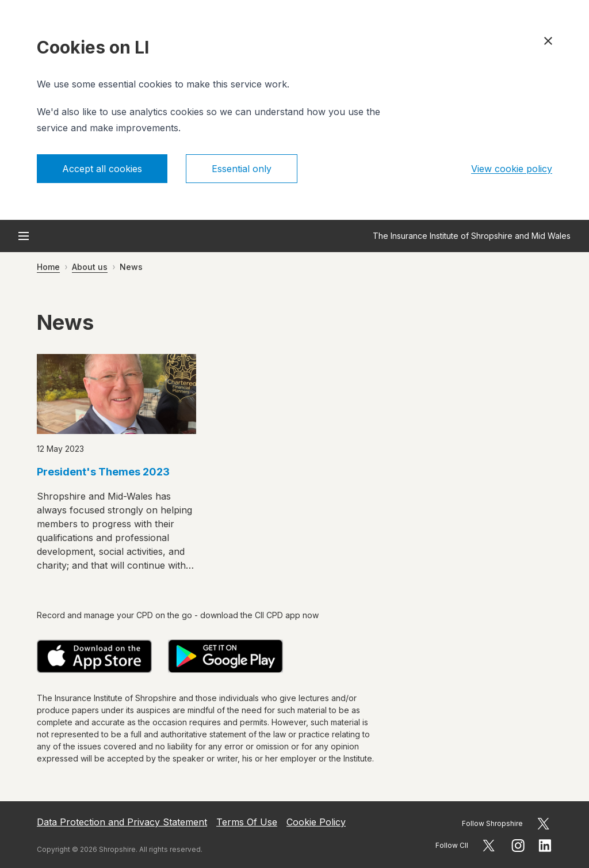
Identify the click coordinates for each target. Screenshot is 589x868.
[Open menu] (24, 236)
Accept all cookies (102, 169)
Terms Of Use (247, 822)
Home (48, 267)
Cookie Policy (316, 822)
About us (90, 267)
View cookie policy (512, 169)
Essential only (242, 169)
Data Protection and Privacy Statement (122, 822)
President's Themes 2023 (103, 472)
